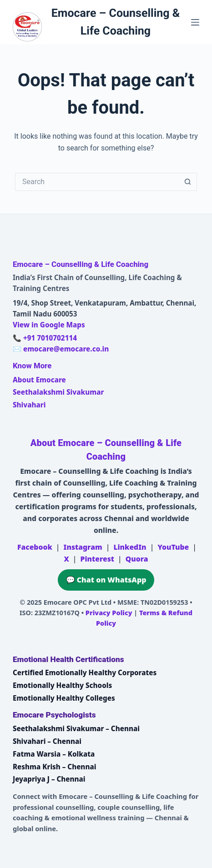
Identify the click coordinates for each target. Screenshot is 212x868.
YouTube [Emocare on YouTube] (173, 547)
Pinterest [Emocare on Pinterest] (97, 559)
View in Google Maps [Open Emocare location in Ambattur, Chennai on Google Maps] (49, 325)
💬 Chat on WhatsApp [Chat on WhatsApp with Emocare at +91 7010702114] (106, 580)
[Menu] (195, 22)
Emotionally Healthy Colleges (64, 698)
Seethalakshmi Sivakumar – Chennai (76, 728)
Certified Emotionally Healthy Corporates (85, 672)
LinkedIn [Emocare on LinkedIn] (130, 547)
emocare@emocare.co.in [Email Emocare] (66, 349)
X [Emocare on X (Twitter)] (66, 559)
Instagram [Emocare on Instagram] (83, 547)
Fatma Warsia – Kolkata (54, 754)
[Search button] (188, 182)
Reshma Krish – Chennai (54, 767)
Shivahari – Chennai (47, 741)
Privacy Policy (109, 613)
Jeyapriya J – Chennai (49, 779)
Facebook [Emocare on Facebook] (35, 547)
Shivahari (29, 405)
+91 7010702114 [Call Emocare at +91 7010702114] (50, 338)
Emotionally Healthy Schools (62, 685)
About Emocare (39, 380)
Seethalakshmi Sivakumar (58, 392)
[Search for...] (97, 182)
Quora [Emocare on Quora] (137, 559)
